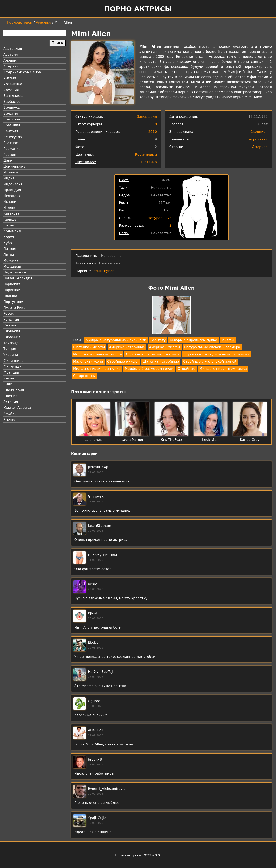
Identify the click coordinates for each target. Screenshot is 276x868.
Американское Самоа (22, 72)
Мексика (11, 261)
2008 (153, 124)
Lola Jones (93, 440)
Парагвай (12, 290)
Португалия (14, 302)
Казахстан (12, 213)
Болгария (12, 119)
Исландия (12, 196)
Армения (11, 90)
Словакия (12, 331)
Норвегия (12, 284)
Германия (12, 149)
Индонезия (13, 184)
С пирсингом (84, 376)
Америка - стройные (127, 347)
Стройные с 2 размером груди (153, 354)
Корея (9, 237)
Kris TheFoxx (171, 440)
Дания (9, 161)
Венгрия (11, 131)
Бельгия (11, 113)
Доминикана (14, 166)
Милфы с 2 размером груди (149, 369)
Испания (11, 202)
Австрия (11, 55)
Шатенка (149, 162)
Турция (10, 349)
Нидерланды (15, 272)
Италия (10, 208)
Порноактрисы (20, 22)
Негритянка (257, 139)
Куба (8, 243)
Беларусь (12, 108)
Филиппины (14, 361)
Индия (9, 178)
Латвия (10, 249)
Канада (10, 219)
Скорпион (259, 132)
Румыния (11, 319)
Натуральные (160, 218)
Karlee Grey (250, 440)
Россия (9, 314)
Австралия (13, 49)
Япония (10, 419)
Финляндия (13, 367)
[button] (171, 316)
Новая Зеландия (18, 278)
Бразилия (12, 125)
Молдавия (12, 266)
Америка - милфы (165, 347)
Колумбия (12, 231)
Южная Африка (17, 408)
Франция (11, 372)
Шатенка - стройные (161, 361)
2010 (153, 132)
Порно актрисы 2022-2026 (138, 855)
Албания (11, 60)
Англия (10, 78)
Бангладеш (13, 96)
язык (98, 271)
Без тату (158, 340)
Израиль (11, 172)
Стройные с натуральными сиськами (216, 354)
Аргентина (13, 84)
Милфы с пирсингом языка (223, 369)
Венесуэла (13, 137)
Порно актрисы (138, 9)
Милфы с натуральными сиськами (116, 340)
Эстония (11, 402)
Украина (11, 355)
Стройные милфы (123, 361)
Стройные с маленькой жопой (210, 361)
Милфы (228, 340)
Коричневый (146, 154)
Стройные (186, 369)
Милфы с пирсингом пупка (194, 340)
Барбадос (12, 102)
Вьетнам (11, 143)
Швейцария (14, 390)
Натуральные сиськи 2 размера (212, 347)
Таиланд (11, 343)
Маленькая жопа (88, 361)
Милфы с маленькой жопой (97, 354)
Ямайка (10, 414)
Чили (8, 384)
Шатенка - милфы (89, 347)
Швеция (10, 396)
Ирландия (12, 190)
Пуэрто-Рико (14, 308)
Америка (44, 22)
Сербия (10, 325)
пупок (109, 271)
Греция (10, 155)
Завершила (147, 117)
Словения (12, 337)
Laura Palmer (132, 440)
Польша (10, 296)
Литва (9, 255)
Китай (9, 225)
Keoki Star (211, 440)
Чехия (9, 378)
